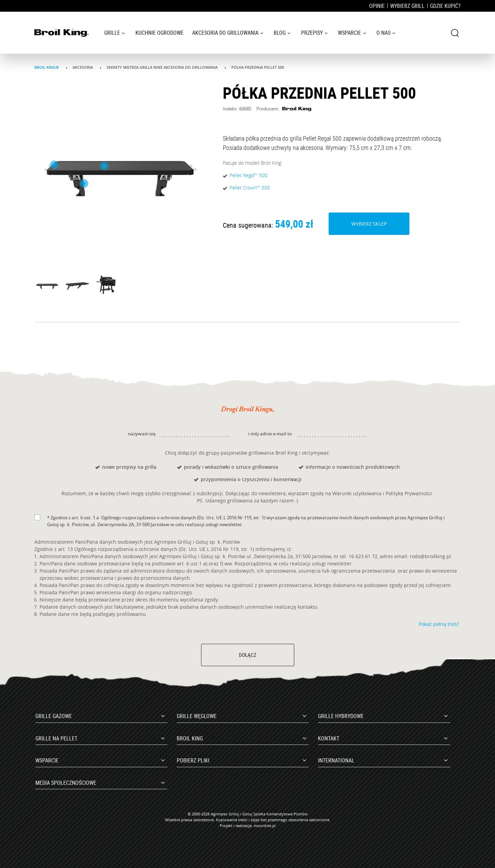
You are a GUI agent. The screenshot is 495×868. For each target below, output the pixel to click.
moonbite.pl (265, 826)
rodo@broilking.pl (430, 556)
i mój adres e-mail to (270, 434)
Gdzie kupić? (445, 6)
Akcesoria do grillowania (225, 33)
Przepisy (312, 33)
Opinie (377, 6)
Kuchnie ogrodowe (159, 33)
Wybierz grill (407, 6)
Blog (280, 33)
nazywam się (142, 434)
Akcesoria (83, 67)
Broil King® (47, 67)
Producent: (284, 109)
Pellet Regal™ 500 (249, 175)
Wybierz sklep (369, 223)
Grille (112, 33)
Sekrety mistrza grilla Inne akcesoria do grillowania (163, 67)
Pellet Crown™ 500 (250, 188)
